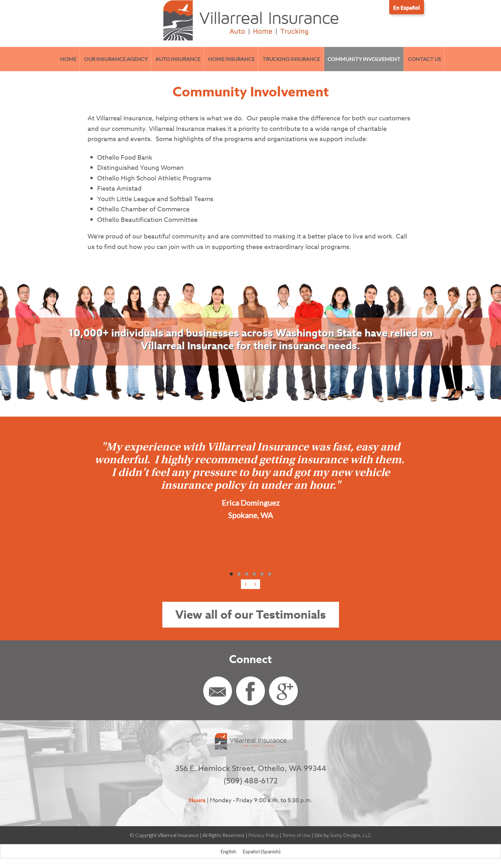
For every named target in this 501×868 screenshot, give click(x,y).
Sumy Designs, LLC (351, 835)
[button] (231, 574)
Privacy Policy (263, 835)
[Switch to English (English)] (228, 851)
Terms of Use (296, 835)
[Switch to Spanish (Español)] (262, 851)
